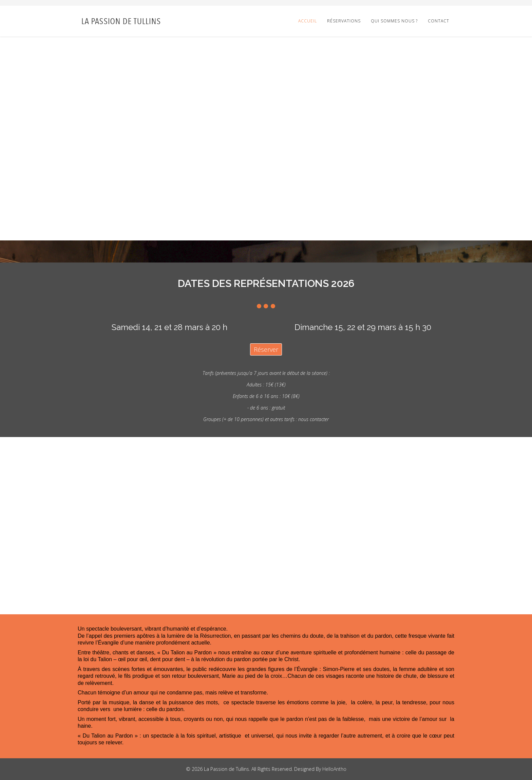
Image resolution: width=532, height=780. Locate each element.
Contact (439, 21)
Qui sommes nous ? (394, 21)
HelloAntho (334, 769)
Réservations (344, 21)
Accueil (308, 21)
